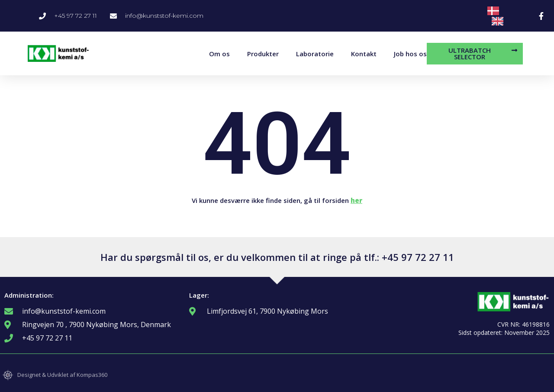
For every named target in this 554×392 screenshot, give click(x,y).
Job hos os (410, 54)
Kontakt (364, 54)
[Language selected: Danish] (507, 16)
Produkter (263, 54)
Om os (219, 54)
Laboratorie (315, 54)
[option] (500, 21)
